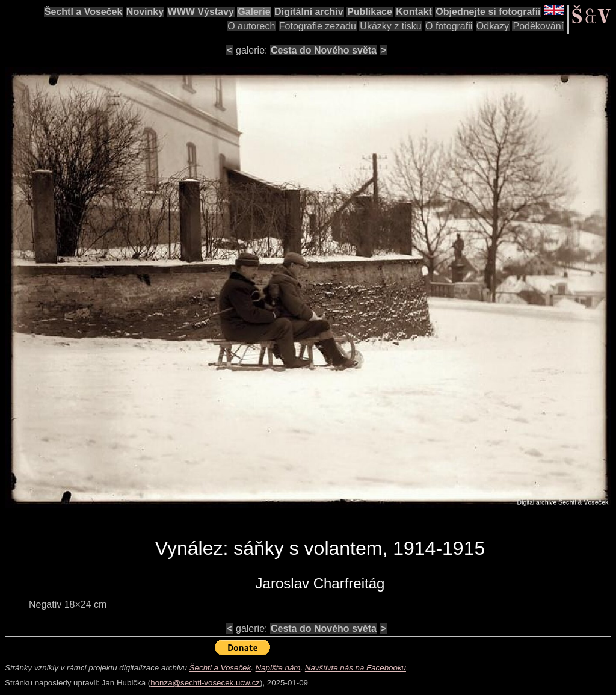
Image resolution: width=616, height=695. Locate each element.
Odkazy (493, 26)
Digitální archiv (309, 12)
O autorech (251, 26)
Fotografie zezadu (318, 26)
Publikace (370, 12)
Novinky (145, 12)
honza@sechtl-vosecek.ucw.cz (205, 683)
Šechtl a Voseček (84, 12)
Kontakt (414, 12)
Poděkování (538, 26)
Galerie (254, 12)
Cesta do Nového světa (324, 50)
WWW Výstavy (201, 12)
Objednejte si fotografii (488, 12)
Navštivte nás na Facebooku (356, 668)
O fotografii (449, 26)
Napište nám (278, 668)
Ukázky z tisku (390, 26)
